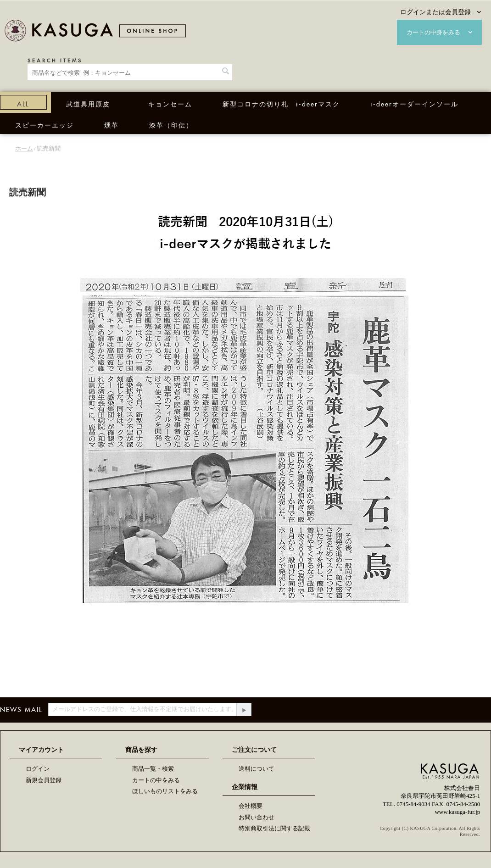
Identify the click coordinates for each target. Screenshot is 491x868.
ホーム (24, 148)
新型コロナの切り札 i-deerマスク (281, 103)
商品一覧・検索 (153, 769)
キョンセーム (170, 103)
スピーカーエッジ (45, 124)
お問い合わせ (257, 817)
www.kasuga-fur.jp (457, 812)
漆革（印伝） (171, 124)
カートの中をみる (156, 780)
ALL (23, 103)
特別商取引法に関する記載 (274, 828)
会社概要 (251, 806)
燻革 (112, 124)
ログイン (38, 769)
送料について (257, 769)
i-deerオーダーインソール (414, 103)
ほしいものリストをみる (165, 791)
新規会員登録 (44, 780)
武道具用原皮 (88, 103)
